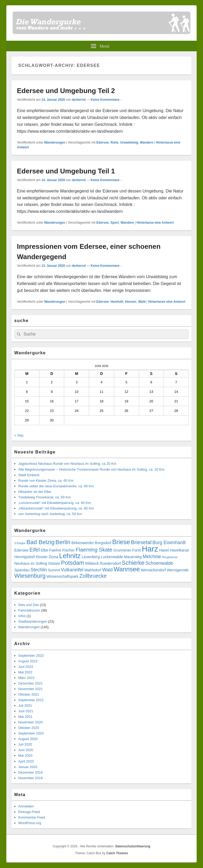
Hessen (131, 302)
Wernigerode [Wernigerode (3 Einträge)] (178, 570)
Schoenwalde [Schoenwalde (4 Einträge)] (159, 563)
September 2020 (31, 733)
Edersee (103, 143)
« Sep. (19, 435)
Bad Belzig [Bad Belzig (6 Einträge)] (40, 542)
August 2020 (28, 739)
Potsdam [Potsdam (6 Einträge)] (73, 563)
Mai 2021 (25, 717)
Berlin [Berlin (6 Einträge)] (63, 542)
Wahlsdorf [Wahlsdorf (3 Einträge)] (93, 570)
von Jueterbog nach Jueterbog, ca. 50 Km (50, 514)
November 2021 (31, 689)
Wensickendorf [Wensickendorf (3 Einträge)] (153, 570)
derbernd (79, 100)
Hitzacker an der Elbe (35, 492)
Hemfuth (117, 302)
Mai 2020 (25, 756)
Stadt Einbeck (29, 475)
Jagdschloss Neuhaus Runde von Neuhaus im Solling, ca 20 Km (67, 464)
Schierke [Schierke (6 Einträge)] (133, 563)
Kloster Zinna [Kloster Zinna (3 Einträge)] (47, 557)
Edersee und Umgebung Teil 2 (66, 91)
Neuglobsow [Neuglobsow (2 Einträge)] (170, 557)
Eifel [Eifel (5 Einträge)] (34, 550)
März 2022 (26, 678)
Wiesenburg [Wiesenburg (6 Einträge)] (30, 576)
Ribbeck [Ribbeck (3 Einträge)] (92, 563)
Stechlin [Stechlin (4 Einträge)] (39, 570)
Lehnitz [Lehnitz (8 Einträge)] (70, 556)
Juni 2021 (26, 711)
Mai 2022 (25, 672)
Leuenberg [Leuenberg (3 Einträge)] (91, 557)
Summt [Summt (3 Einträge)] (54, 570)
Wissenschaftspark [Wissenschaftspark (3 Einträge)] (63, 576)
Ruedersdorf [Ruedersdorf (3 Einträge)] (110, 563)
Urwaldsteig (129, 143)
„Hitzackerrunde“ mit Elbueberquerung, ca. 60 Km (56, 508)
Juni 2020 (26, 750)
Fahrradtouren (29, 610)
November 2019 (31, 778)
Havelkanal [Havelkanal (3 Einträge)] (179, 550)
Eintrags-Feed (29, 812)
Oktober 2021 (29, 694)
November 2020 (31, 722)
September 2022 (31, 656)
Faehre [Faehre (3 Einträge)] (55, 550)
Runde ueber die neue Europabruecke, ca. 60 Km (56, 486)
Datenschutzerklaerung (133, 846)
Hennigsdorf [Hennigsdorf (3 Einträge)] (25, 557)
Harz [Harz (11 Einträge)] (150, 549)
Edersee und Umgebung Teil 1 (66, 171)
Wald (142, 302)
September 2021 (31, 700)
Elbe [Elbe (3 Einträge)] (45, 550)
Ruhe (114, 143)
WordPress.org (30, 823)
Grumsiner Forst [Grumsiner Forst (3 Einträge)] (127, 550)
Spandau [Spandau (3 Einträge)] (22, 570)
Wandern (147, 143)
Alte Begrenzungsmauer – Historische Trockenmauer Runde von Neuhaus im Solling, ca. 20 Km (91, 469)
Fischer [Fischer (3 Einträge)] (68, 550)
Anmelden (26, 806)
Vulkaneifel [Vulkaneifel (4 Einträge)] (72, 570)
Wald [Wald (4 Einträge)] (107, 570)
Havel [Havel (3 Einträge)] (164, 550)
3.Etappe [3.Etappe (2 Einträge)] (20, 543)
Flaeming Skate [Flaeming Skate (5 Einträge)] (94, 550)
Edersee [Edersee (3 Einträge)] (21, 550)
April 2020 (26, 761)
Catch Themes (117, 853)
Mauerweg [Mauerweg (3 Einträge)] (133, 557)
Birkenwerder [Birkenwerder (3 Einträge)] (83, 543)
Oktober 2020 (29, 728)
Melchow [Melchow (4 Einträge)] (152, 557)
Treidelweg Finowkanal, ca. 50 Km (44, 497)
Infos (22, 616)
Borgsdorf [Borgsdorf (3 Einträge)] (103, 543)
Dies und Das (29, 605)
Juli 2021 (25, 706)
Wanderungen (55, 143)
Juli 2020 (25, 744)
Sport (115, 223)
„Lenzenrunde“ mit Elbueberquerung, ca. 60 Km (55, 503)
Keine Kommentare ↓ (106, 100)
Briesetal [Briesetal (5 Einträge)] (141, 542)
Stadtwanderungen (33, 621)
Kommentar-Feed (32, 817)
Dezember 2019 (31, 772)
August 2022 (28, 661)
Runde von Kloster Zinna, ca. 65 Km (46, 481)
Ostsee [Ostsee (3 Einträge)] (54, 563)
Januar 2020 (28, 767)
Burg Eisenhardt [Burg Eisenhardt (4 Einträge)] (169, 543)
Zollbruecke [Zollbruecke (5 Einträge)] (93, 576)
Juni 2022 (26, 667)
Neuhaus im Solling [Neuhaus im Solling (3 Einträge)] (31, 563)
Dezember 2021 (31, 683)
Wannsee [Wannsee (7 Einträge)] (127, 569)
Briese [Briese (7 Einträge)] (121, 542)
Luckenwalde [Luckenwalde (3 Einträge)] (112, 557)
